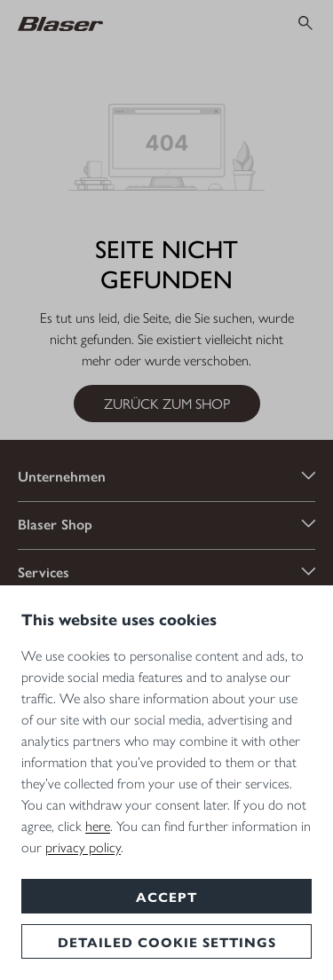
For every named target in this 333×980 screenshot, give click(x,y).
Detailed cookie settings (167, 941)
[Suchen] (305, 23)
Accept (166, 896)
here (98, 825)
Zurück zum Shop (167, 403)
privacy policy (83, 847)
